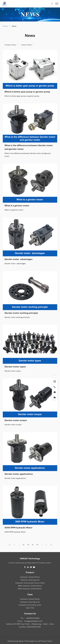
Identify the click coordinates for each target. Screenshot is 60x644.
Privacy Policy (47, 641)
